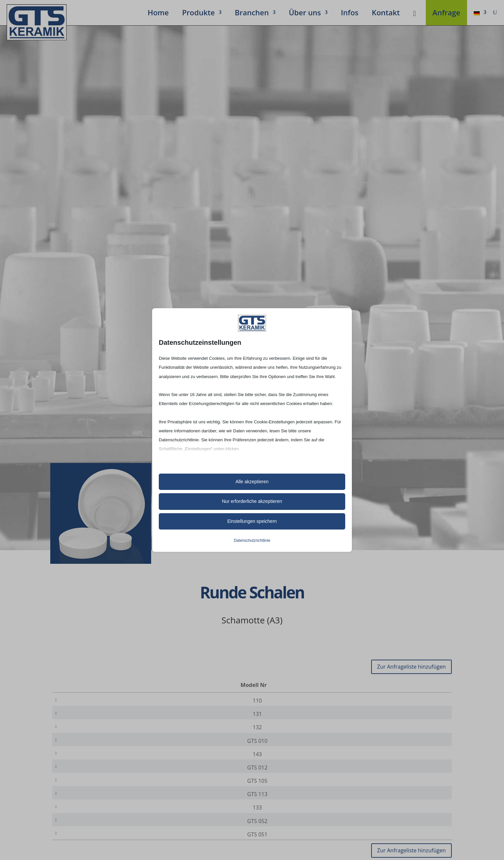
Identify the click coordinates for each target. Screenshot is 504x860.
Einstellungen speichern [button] (252, 521)
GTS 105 (84, 794)
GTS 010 (84, 748)
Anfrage (446, 14)
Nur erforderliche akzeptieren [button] (252, 501)
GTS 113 (84, 810)
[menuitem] (480, 14)
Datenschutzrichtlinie (252, 540)
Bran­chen (252, 14)
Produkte (198, 14)
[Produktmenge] (424, 701)
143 (84, 763)
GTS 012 (84, 779)
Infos (350, 14)
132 (84, 732)
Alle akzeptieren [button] (252, 482)
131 (84, 716)
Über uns (305, 14)
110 (84, 701)
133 (84, 826)
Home (158, 14)
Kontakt (386, 14)
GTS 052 (84, 841)
